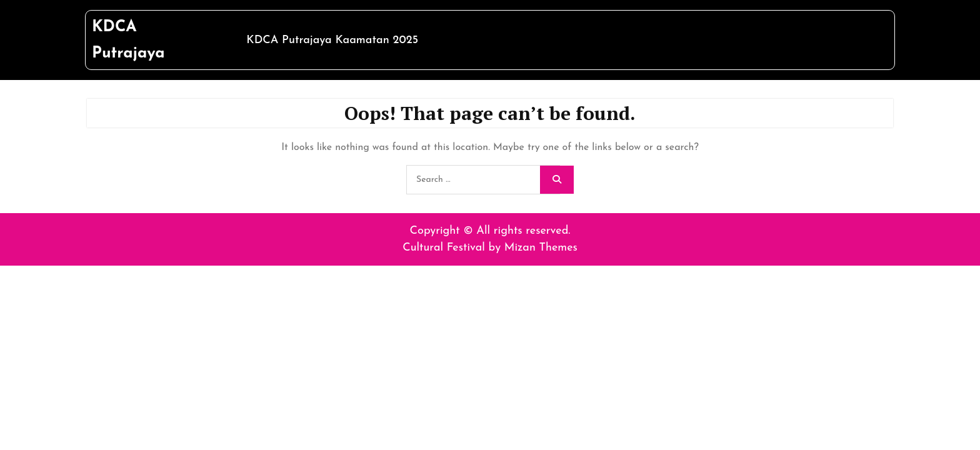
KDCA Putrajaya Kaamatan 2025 (332, 40)
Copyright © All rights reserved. (490, 231)
